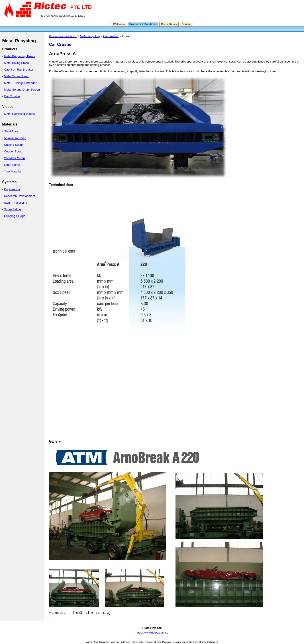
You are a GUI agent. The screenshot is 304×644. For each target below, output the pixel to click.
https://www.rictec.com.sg (152, 633)
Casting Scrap (13, 145)
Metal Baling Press (16, 63)
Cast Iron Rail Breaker (19, 70)
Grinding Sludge (15, 216)
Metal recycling (90, 36)
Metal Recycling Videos (19, 114)
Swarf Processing (16, 203)
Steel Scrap (12, 131)
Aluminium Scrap (15, 138)
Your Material (13, 171)
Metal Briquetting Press (19, 56)
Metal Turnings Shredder (20, 83)
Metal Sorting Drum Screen (22, 90)
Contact (187, 24)
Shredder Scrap (14, 158)
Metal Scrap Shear (16, 76)
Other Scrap (12, 165)
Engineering (12, 189)
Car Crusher (12, 96)
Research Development (19, 196)
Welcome (119, 24)
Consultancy (169, 24)
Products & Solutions (143, 24)
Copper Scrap (13, 151)
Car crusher (111, 36)
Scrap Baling (12, 209)
